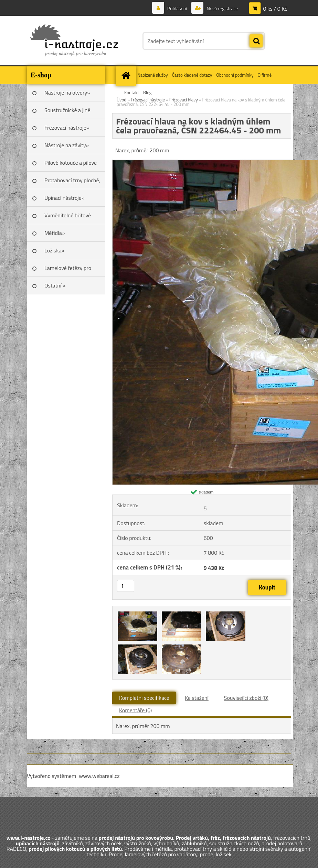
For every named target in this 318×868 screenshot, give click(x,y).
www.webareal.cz (99, 776)
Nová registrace (222, 8)
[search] (256, 41)
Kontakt (132, 93)
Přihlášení (177, 8)
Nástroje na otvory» (67, 93)
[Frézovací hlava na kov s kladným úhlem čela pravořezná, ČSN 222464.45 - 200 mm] (138, 612)
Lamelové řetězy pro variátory (68, 270)
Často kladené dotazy (192, 75)
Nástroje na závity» (67, 145)
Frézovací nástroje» (67, 128)
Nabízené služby (153, 75)
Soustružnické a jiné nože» (67, 112)
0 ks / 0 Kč (275, 9)
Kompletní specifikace (144, 698)
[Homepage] (127, 75)
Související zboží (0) (246, 698)
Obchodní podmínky (235, 75)
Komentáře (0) (135, 710)
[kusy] (126, 586)
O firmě (264, 75)
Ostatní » (55, 285)
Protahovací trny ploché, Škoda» (72, 183)
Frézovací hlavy (184, 100)
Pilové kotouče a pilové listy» (71, 165)
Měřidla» (55, 233)
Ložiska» (54, 250)
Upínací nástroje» (65, 198)
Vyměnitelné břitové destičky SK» (68, 218)
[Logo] (74, 41)
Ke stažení (197, 698)
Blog (147, 93)
